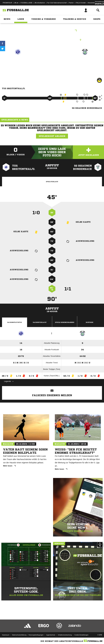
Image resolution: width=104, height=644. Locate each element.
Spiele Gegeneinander (65, 322)
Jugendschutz (51, 635)
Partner (71, 3)
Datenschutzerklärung (19, 635)
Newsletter (91, 3)
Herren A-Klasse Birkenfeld (52, 31)
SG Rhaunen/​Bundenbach (85, 63)
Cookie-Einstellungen (81, 635)
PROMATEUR (7, 3)
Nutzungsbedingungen (36, 635)
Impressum (6, 635)
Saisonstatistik (14, 322)
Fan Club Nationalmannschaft (57, 3)
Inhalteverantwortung (65, 635)
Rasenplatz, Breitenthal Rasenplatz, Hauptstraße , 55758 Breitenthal (52, 40)
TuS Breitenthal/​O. (18, 62)
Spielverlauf (52, 182)
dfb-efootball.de (40, 3)
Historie (90, 322)
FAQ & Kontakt (81, 3)
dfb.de (16, 3)
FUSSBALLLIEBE (26, 3)
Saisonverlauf (40, 322)
